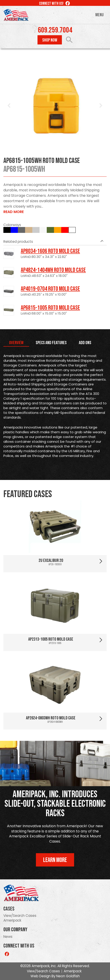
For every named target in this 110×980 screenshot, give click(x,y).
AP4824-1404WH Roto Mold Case (53, 270)
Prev (9, 106)
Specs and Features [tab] (51, 343)
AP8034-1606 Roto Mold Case (50, 251)
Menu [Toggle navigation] (99, 15)
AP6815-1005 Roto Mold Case (50, 308)
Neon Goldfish (68, 976)
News (8, 937)
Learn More (55, 860)
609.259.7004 (55, 30)
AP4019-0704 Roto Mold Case (50, 289)
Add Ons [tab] (85, 343)
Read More (14, 212)
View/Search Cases (20, 916)
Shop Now (50, 40)
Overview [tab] (16, 343)
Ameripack (12, 920)
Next (101, 106)
